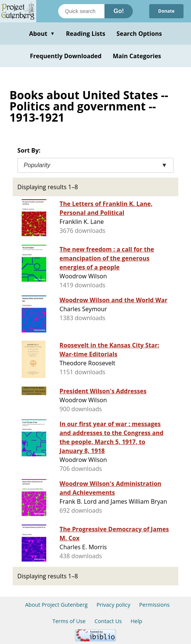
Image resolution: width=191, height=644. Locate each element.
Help (136, 621)
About (42, 34)
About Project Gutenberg (56, 605)
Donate (166, 11)
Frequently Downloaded (66, 56)
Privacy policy (114, 605)
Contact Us (108, 621)
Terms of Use (69, 621)
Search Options (139, 34)
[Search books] (81, 11)
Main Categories (137, 56)
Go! (119, 11)
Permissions (154, 605)
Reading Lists (86, 34)
